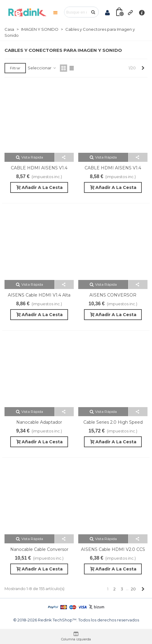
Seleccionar (42, 68)
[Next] (143, 68)
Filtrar (15, 68)
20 (133, 589)
